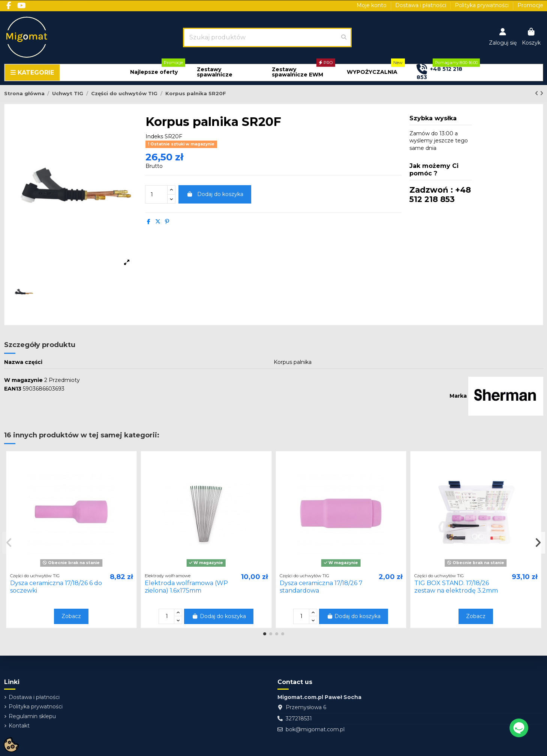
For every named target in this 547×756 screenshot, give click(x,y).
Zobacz (71, 616)
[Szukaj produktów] (344, 37)
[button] (154, 72)
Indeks (154, 136)
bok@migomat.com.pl (315, 729)
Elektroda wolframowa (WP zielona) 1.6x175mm (186, 587)
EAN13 (13, 389)
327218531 (299, 719)
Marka (458, 396)
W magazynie (23, 380)
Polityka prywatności (483, 5)
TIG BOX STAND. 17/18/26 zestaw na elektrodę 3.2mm (456, 587)
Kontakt (19, 726)
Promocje (530, 5)
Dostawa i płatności (421, 5)
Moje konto (372, 5)
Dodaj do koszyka (215, 194)
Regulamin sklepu (32, 716)
